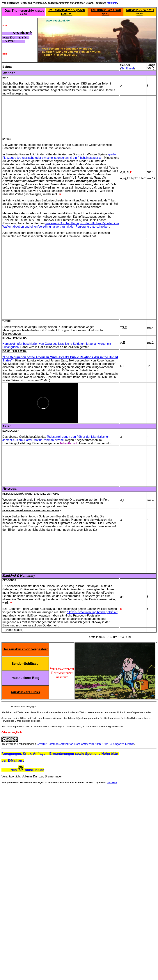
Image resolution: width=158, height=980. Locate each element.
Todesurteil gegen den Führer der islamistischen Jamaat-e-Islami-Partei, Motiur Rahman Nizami (56, 438)
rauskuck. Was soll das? (106, 12)
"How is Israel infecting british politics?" (92, 612)
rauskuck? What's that (140, 12)
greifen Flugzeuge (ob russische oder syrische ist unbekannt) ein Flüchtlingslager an (60, 156)
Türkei (7, 321)
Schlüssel (127, 68)
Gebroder (9, 580)
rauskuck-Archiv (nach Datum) (67, 12)
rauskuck (112, 3)
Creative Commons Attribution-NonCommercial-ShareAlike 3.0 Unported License (86, 744)
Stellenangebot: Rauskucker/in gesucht (62, 671)
